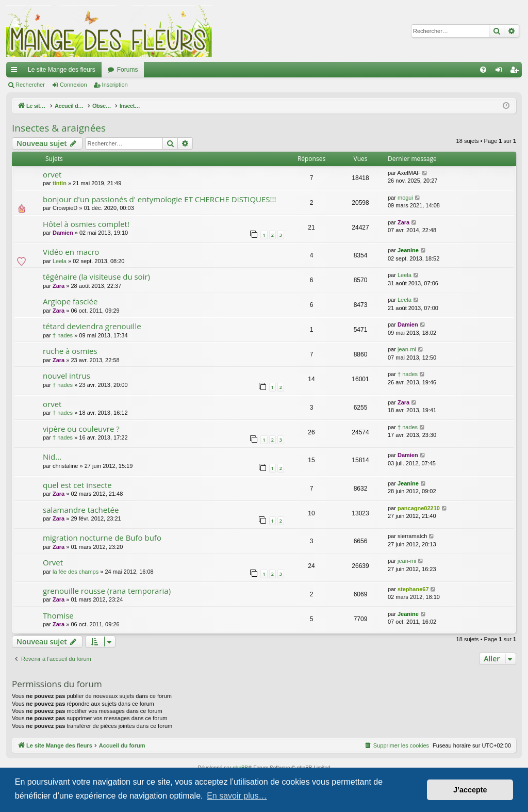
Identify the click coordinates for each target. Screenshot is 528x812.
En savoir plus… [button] (237, 796)
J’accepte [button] (470, 790)
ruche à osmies (70, 351)
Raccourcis (16, 72)
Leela (60, 261)
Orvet (53, 562)
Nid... (52, 457)
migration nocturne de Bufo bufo (102, 538)
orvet (52, 174)
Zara (403, 222)
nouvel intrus (67, 376)
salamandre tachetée (81, 510)
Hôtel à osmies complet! (86, 224)
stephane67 (413, 589)
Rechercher (30, 85)
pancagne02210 (419, 508)
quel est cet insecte (77, 485)
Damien (63, 233)
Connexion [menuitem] (501, 72)
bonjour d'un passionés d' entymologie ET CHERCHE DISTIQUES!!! (159, 199)
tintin (60, 183)
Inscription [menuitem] (516, 72)
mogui (405, 198)
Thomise (58, 615)
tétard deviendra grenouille (92, 326)
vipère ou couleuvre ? (81, 429)
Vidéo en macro (71, 252)
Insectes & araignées (59, 128)
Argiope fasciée (70, 301)
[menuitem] (483, 70)
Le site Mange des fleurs (62, 70)
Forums (128, 70)
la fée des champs (76, 572)
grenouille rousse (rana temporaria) (107, 591)
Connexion (73, 85)
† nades (63, 335)
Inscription (115, 85)
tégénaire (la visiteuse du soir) (96, 277)
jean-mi (407, 349)
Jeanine (408, 250)
